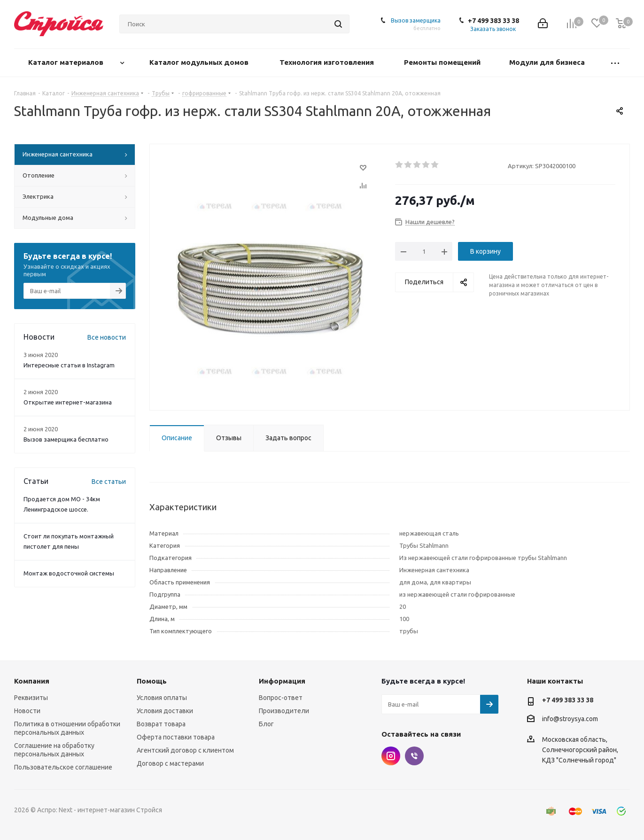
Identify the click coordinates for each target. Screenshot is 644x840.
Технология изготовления (328, 62)
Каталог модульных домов (200, 62)
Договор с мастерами (170, 763)
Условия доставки (165, 711)
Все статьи (109, 482)
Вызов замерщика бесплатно (66, 439)
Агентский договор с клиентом (185, 750)
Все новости (107, 337)
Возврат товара (161, 724)
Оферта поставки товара (176, 737)
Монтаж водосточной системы (69, 573)
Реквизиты (31, 698)
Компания (32, 681)
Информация (282, 681)
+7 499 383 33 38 (493, 21)
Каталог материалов (67, 62)
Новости (27, 711)
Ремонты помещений (443, 62)
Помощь (152, 681)
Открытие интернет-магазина (68, 402)
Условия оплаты (162, 698)
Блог (266, 724)
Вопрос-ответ (281, 698)
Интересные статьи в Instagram (69, 365)
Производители (284, 711)
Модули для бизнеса (548, 62)
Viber (414, 756)
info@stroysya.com (570, 719)
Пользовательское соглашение (63, 767)
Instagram (391, 756)
